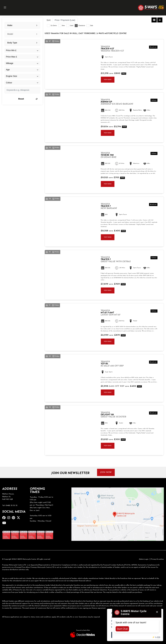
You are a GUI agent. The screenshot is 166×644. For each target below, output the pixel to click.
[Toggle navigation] (5, 8)
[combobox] (22, 25)
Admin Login (144, 559)
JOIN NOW (106, 472)
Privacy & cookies (157, 559)
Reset (28, 99)
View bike (108, 80)
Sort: (49, 20)
